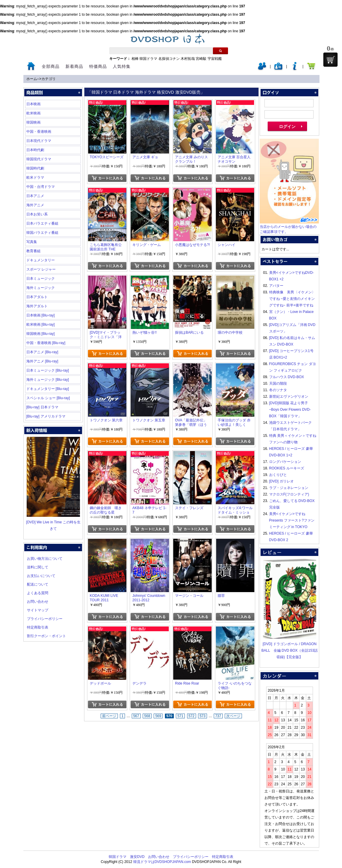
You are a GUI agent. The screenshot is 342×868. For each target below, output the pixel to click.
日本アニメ (35, 196)
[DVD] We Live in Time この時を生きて (53, 522)
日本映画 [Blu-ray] (41, 315)
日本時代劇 (35, 150)
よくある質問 (38, 593)
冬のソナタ (278, 390)
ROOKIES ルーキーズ (287, 468)
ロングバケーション (285, 462)
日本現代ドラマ (39, 141)
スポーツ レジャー (41, 269)
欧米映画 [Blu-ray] (41, 324)
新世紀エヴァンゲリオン (289, 397)
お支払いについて (41, 576)
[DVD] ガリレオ (281, 481)
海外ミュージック (41, 288)
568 (147, 716)
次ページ (233, 716)
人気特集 (122, 66)
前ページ (109, 716)
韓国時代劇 (35, 168)
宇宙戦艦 (215, 59)
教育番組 (33, 251)
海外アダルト (37, 306)
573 (203, 716)
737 (218, 716)
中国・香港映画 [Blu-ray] (46, 343)
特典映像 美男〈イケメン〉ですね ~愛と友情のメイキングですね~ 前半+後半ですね (292, 299)
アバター (276, 286)
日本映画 (33, 104)
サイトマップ (38, 610)
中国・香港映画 (39, 132)
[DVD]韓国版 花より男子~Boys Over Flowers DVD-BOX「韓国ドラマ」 (290, 410)
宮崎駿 (201, 59)
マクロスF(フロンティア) (289, 494)
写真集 (32, 242)
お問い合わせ (38, 602)
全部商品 (51, 66)
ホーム (32, 79)
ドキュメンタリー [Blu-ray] (48, 389)
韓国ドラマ (148, 59)
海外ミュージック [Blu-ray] (48, 380)
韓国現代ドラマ (39, 159)
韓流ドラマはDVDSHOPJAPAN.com (162, 862)
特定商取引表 (38, 627)
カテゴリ (49, 79)
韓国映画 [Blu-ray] (41, 334)
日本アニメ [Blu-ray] (42, 352)
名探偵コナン (169, 59)
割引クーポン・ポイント (46, 636)
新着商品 (74, 66)
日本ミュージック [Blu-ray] (48, 370)
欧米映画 (33, 113)
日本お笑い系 (37, 214)
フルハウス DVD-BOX (287, 377)
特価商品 (98, 66)
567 (136, 716)
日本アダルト (37, 297)
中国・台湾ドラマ (41, 187)
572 (192, 716)
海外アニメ (35, 205)
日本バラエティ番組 (42, 223)
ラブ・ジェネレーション (289, 488)
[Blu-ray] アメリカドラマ (46, 416)
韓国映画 (33, 122)
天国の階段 (278, 383)
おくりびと (278, 475)
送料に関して (38, 567)
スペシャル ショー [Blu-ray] (48, 398)
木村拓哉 (188, 59)
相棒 (135, 59)
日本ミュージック (41, 279)
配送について (38, 584)
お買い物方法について (45, 559)
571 (180, 716)
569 (158, 716)
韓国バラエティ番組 (42, 233)
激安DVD (137, 857)
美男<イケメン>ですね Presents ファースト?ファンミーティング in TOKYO (292, 520)
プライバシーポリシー (45, 619)
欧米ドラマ (35, 178)
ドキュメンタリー (41, 260)
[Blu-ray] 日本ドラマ (42, 407)
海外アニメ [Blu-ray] (42, 361)
